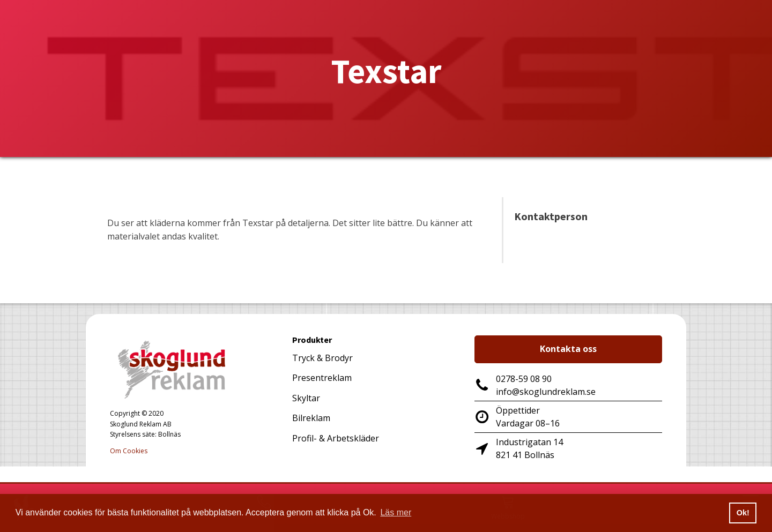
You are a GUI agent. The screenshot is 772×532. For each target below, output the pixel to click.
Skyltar (306, 398)
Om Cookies (129, 451)
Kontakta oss (568, 349)
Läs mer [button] (396, 512)
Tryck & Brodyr (322, 358)
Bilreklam (311, 418)
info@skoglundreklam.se (546, 392)
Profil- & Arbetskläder (336, 438)
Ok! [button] (743, 513)
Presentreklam (322, 378)
